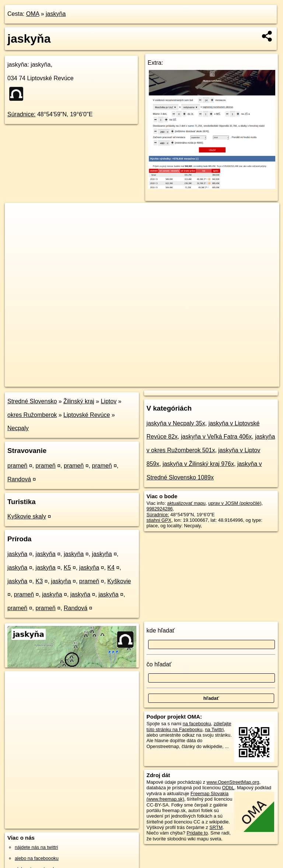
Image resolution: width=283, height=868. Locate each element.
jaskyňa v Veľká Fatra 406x (216, 437)
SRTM (216, 827)
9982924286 (160, 509)
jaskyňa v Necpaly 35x (176, 423)
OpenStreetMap (152, 381)
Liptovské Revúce (87, 415)
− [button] (18, 227)
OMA (33, 14)
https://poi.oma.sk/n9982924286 (246, 381)
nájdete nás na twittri (36, 847)
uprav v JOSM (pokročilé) (235, 503)
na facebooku (197, 724)
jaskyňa (56, 14)
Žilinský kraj (79, 401)
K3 (39, 581)
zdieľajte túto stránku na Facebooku (189, 726)
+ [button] (18, 215)
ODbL (228, 788)
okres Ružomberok (32, 415)
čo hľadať (159, 664)
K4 (111, 568)
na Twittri (214, 729)
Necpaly (18, 428)
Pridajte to (197, 833)
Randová (19, 479)
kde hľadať (161, 630)
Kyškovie (119, 581)
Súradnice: (22, 114)
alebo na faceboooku (37, 858)
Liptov (109, 401)
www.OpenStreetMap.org (233, 782)
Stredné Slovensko (32, 401)
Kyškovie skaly (27, 516)
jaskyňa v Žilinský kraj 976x (198, 464)
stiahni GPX (159, 520)
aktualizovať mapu (186, 503)
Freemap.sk (190, 381)
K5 (67, 568)
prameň (17, 466)
